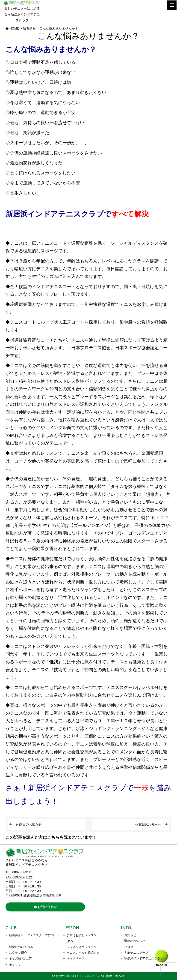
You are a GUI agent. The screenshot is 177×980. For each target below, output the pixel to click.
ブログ (129, 947)
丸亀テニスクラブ (136, 953)
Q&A (70, 941)
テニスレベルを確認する (83, 953)
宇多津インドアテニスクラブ (144, 959)
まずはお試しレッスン (82, 935)
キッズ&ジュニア (20, 959)
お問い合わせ (45, 907)
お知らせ (130, 935)
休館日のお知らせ (29, 824)
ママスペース (76, 959)
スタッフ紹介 (18, 953)
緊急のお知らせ (135, 941)
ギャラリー (16, 964)
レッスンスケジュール (82, 947)
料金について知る (21, 947)
